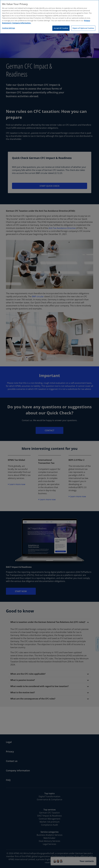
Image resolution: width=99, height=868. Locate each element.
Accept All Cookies (61, 28)
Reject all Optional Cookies (83, 28)
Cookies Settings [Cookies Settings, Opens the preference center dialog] (8, 28)
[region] (50, 17)
